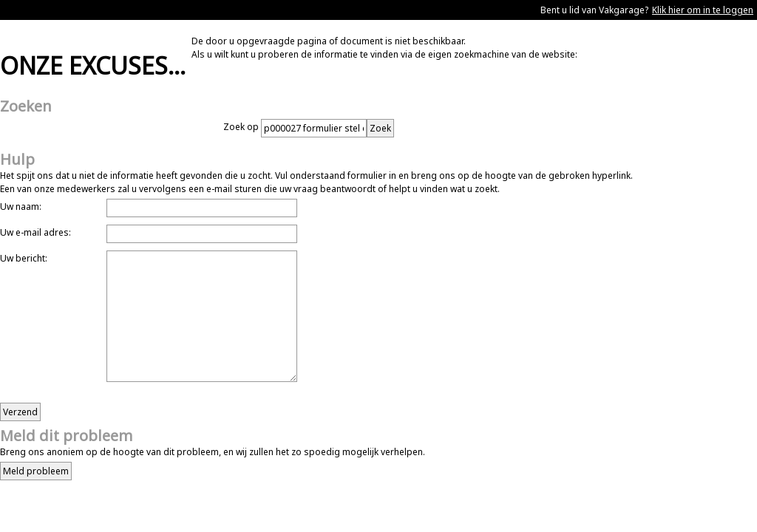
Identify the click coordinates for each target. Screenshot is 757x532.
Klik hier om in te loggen (703, 10)
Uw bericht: (24, 258)
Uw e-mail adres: (35, 232)
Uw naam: (21, 207)
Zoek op (242, 127)
